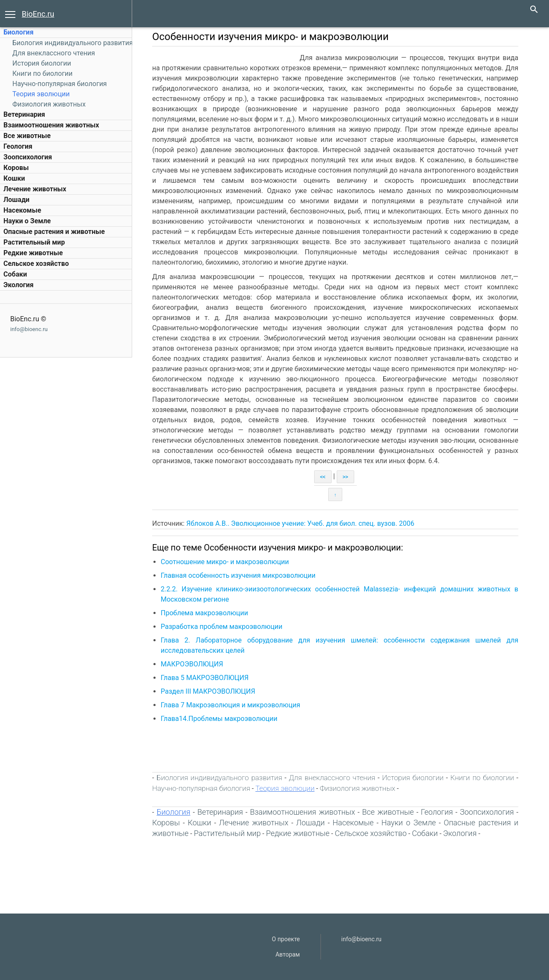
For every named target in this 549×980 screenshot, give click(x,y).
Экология (19, 285)
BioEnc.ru (38, 14)
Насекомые (22, 210)
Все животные (27, 136)
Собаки (15, 274)
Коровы (16, 168)
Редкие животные (33, 253)
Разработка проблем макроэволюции (221, 627)
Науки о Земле (27, 221)
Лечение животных (35, 189)
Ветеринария (24, 114)
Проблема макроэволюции (204, 613)
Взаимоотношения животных (51, 125)
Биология (19, 32)
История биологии (42, 63)
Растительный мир (34, 242)
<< (323, 477)
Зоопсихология (28, 157)
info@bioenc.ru (29, 329)
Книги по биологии (42, 73)
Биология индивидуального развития (73, 43)
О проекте (286, 939)
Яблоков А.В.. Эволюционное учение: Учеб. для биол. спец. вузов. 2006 (300, 523)
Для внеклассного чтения (54, 53)
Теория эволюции (41, 94)
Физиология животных (49, 104)
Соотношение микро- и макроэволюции (225, 562)
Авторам (288, 954)
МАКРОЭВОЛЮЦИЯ (192, 664)
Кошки (14, 178)
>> (345, 477)
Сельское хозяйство (36, 264)
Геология (18, 146)
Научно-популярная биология (60, 84)
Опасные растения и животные (54, 232)
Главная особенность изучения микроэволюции (238, 575)
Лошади (16, 200)
